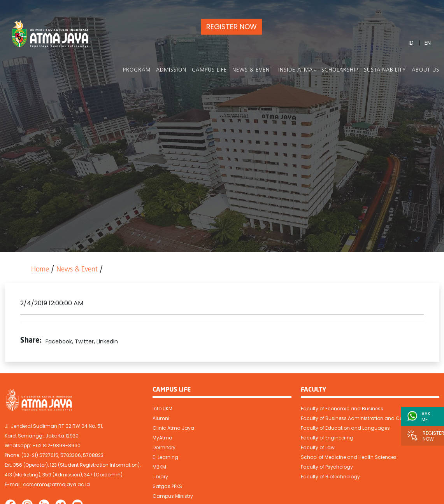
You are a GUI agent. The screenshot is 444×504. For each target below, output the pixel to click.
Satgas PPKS (167, 486)
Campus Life (209, 70)
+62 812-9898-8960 (56, 445)
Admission (171, 70)
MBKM (159, 467)
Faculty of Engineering (327, 438)
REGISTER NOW (232, 27)
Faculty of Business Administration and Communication (368, 418)
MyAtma (162, 438)
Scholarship (340, 70)
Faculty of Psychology (327, 467)
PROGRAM (137, 70)
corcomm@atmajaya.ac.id (56, 484)
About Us (426, 70)
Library (160, 477)
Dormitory (164, 447)
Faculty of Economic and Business (342, 409)
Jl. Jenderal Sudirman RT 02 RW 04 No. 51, (54, 426)
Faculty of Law (318, 447)
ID (411, 43)
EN (428, 43)
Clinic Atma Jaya (173, 428)
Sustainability (385, 70)
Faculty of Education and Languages (345, 428)
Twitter (84, 341)
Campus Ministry (173, 496)
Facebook (59, 341)
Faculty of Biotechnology (330, 477)
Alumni (161, 418)
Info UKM (162, 409)
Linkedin (107, 341)
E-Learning (165, 457)
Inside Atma (296, 70)
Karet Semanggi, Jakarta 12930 (42, 436)
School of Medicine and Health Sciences (349, 457)
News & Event (253, 70)
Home (40, 270)
